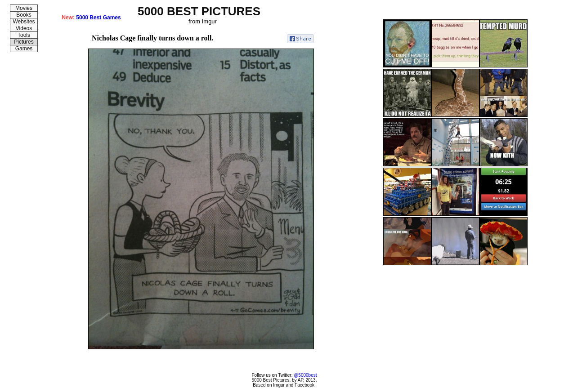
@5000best (305, 375)
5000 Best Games (98, 18)
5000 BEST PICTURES (199, 11)
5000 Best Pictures (271, 380)
